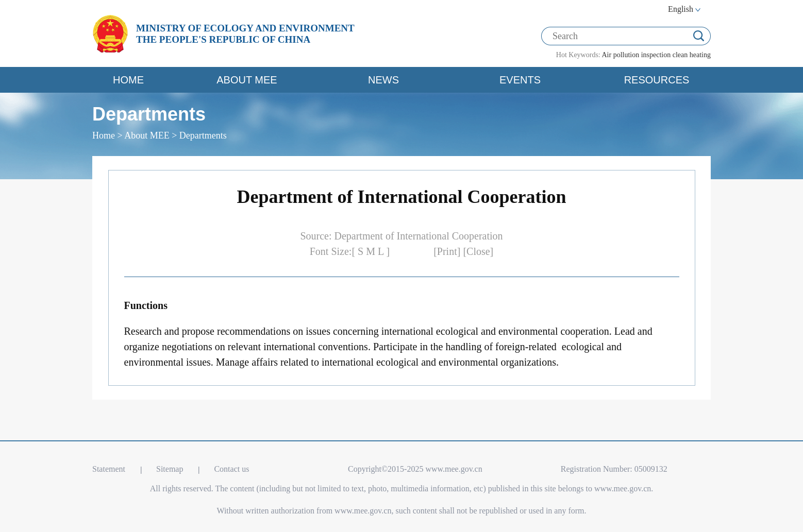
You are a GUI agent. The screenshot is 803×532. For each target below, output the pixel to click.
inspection (656, 55)
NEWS (383, 80)
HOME (128, 80)
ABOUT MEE (247, 80)
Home (104, 135)
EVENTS (520, 80)
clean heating (692, 55)
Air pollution (620, 55)
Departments (203, 135)
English (681, 9)
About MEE (147, 135)
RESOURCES (657, 80)
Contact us (231, 469)
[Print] (448, 251)
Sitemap (170, 469)
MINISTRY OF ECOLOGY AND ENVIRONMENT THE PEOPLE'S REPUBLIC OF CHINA (245, 34)
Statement (109, 469)
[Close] (478, 251)
